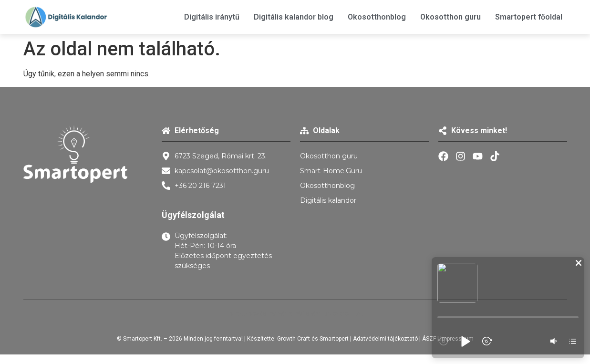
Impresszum (457, 339)
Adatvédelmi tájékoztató (385, 339)
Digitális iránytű (212, 17)
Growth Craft (294, 339)
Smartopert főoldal (529, 17)
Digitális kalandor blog (294, 17)
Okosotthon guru (450, 17)
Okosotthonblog (377, 17)
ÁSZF (429, 339)
